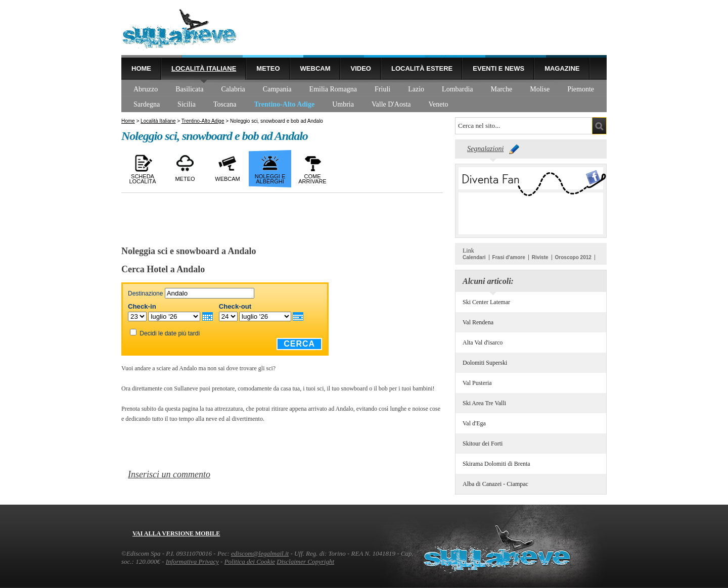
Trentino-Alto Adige (285, 104)
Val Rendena (478, 322)
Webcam (315, 68)
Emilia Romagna (333, 89)
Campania (277, 89)
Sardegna (147, 104)
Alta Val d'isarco (483, 342)
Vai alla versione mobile (176, 533)
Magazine (562, 68)
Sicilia (187, 104)
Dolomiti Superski (485, 363)
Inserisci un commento (169, 474)
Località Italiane (204, 68)
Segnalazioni (485, 149)
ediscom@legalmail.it (260, 553)
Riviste (540, 257)
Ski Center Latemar (486, 302)
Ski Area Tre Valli (484, 403)
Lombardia (457, 89)
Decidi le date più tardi (170, 333)
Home (141, 68)
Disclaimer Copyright (305, 561)
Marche (502, 89)
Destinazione (145, 293)
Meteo (268, 68)
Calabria (233, 89)
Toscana (225, 104)
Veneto (439, 104)
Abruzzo (146, 89)
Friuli (382, 89)
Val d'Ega (474, 423)
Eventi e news (498, 68)
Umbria (343, 104)
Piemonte (581, 89)
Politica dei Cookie (250, 561)
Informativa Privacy (192, 561)
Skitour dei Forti (483, 444)
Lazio (416, 89)
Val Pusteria (477, 383)
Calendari (474, 257)
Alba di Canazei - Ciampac (495, 484)
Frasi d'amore (509, 257)
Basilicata (189, 89)
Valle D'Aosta (391, 104)
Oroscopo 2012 (573, 257)
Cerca (299, 344)
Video (360, 68)
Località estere (422, 68)
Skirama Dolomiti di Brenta (496, 464)
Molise (540, 89)
